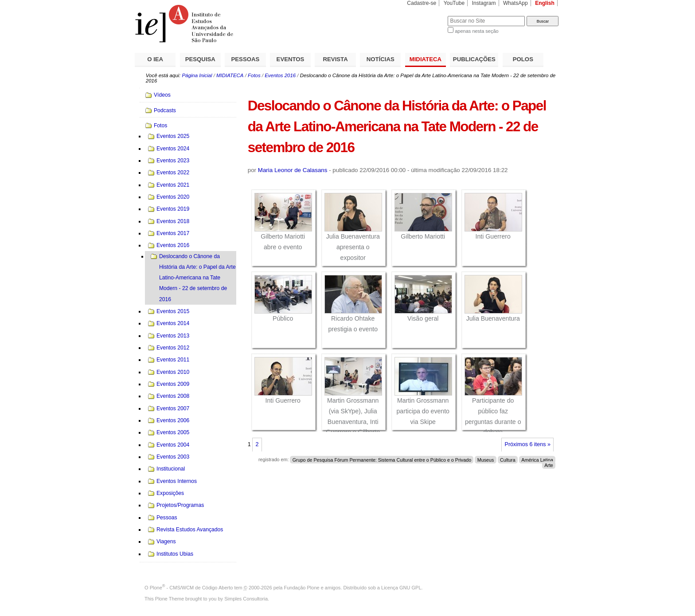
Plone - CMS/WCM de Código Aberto (191, 588)
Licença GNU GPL (401, 588)
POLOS (523, 59)
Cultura (508, 459)
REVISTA (336, 59)
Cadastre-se (422, 3)
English (545, 3)
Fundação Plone (302, 588)
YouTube (454, 3)
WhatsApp (515, 3)
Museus (486, 459)
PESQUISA (200, 59)
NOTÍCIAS (381, 59)
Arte (549, 465)
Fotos (254, 75)
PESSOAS (246, 59)
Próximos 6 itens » (528, 444)
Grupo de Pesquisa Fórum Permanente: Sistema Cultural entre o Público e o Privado (382, 459)
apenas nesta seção (476, 31)
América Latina (537, 459)
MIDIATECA (426, 59)
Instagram (484, 3)
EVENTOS (291, 59)
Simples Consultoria (246, 599)
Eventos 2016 (280, 75)
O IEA (155, 59)
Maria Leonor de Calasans (293, 170)
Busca (426, 16)
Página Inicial (197, 75)
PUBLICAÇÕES (474, 59)
